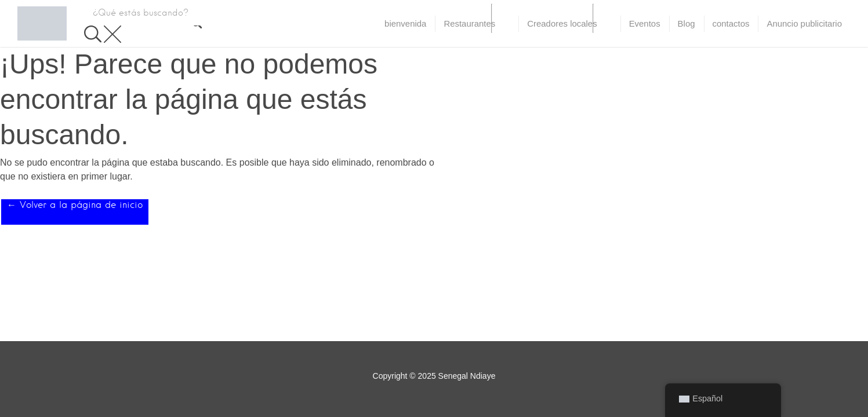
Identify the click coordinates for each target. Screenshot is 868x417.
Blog (687, 23)
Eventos (645, 23)
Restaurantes (469, 23)
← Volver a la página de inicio (75, 205)
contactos (731, 23)
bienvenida (405, 23)
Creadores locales (562, 23)
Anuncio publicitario (804, 23)
